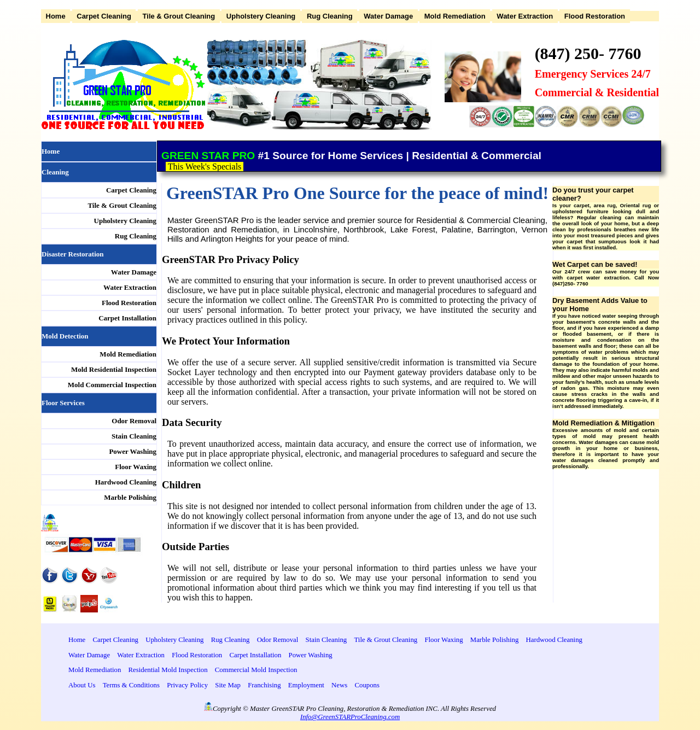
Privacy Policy (187, 685)
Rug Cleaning (330, 16)
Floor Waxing (136, 467)
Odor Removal (134, 421)
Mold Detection (65, 336)
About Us (82, 685)
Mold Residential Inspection (114, 369)
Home (56, 16)
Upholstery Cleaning (261, 16)
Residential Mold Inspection (168, 670)
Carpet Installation (127, 318)
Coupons (367, 685)
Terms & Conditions (131, 685)
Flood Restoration (595, 16)
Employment (306, 685)
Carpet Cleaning (104, 16)
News (339, 685)
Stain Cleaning (134, 436)
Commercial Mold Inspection (256, 670)
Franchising (264, 685)
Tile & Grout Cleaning (179, 16)
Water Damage (388, 16)
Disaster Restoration (73, 254)
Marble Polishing (130, 497)
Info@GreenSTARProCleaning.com (350, 717)
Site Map (228, 685)
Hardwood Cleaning (126, 482)
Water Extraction (525, 16)
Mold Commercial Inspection (112, 385)
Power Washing (133, 451)
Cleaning (55, 172)
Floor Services (63, 403)
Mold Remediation (455, 16)
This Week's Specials (206, 167)
